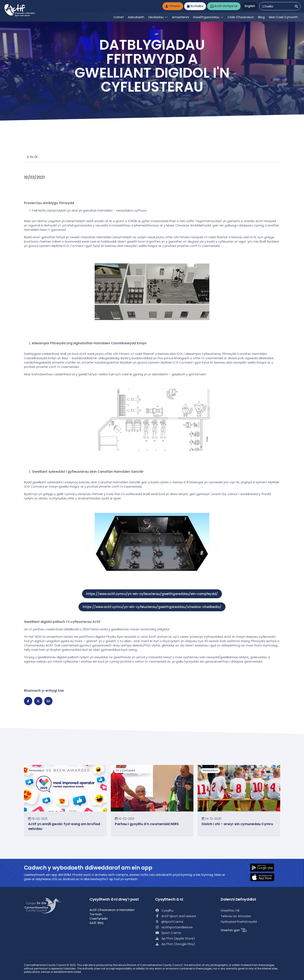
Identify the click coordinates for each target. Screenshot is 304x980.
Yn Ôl (32, 157)
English (250, 6)
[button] (265, 868)
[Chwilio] (296, 6)
